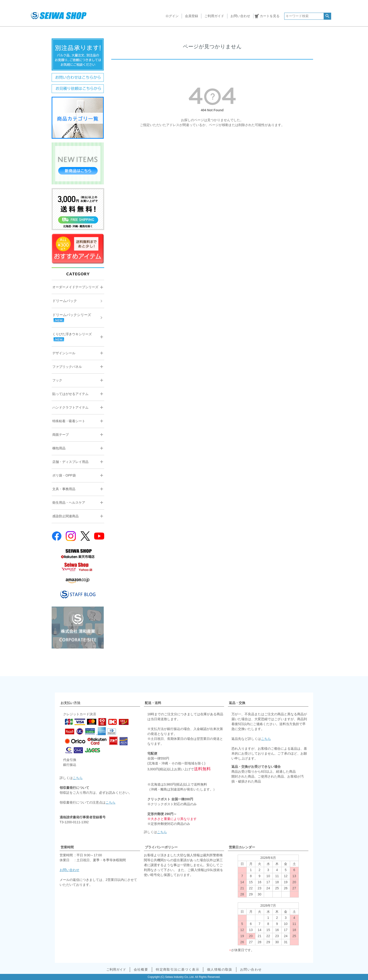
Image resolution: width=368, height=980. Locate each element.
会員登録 (192, 16)
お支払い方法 (70, 703)
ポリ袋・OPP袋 (64, 475)
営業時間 (67, 847)
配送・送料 (153, 703)
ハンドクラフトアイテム (70, 407)
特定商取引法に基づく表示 (178, 969)
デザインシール (64, 353)
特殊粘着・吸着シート (69, 421)
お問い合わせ (240, 16)
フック (57, 380)
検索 (327, 16)
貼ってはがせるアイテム (70, 394)
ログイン (172, 16)
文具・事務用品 (64, 489)
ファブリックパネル (67, 367)
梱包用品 (59, 448)
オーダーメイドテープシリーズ (75, 287)
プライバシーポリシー (161, 847)
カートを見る (270, 16)
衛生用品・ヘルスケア (69, 503)
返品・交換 (237, 703)
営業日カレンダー (242, 847)
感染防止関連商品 (65, 516)
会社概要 (141, 969)
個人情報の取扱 (220, 969)
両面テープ (61, 435)
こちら (78, 778)
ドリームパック (65, 301)
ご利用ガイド (214, 16)
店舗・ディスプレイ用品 (70, 462)
